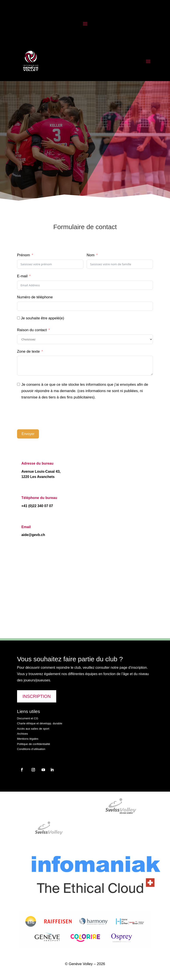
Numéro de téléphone (35, 297)
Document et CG (28, 718)
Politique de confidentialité (34, 744)
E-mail (22, 276)
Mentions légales (28, 739)
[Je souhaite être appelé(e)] (18, 318)
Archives (23, 734)
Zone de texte (28, 351)
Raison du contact (32, 330)
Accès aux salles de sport (33, 729)
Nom (91, 255)
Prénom (24, 255)
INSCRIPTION (37, 696)
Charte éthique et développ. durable (40, 723)
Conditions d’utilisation (31, 749)
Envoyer (28, 434)
